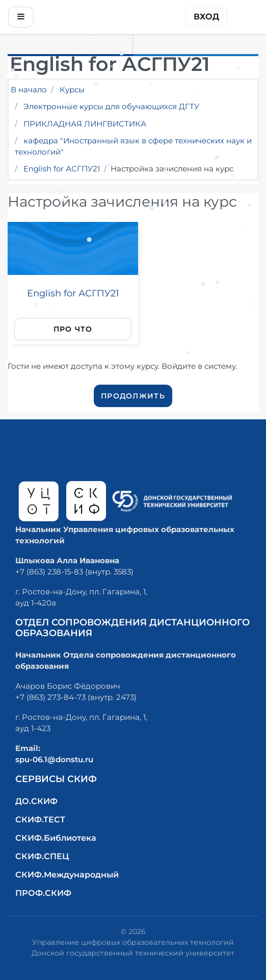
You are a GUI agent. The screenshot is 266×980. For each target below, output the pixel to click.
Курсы (72, 90)
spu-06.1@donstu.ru (54, 759)
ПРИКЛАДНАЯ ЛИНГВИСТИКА (85, 124)
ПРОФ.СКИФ (43, 893)
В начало (29, 90)
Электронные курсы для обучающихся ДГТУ (111, 106)
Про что (73, 329)
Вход (206, 17)
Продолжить (133, 396)
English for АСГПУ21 (62, 169)
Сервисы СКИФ (56, 779)
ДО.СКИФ (36, 801)
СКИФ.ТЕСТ (40, 820)
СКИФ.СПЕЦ (42, 856)
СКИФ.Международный (67, 875)
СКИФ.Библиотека (56, 838)
